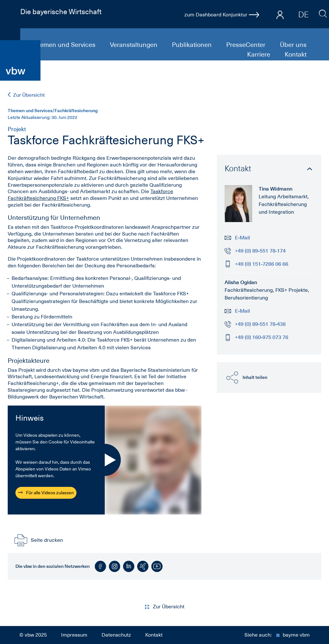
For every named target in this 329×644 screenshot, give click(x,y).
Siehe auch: (277, 635)
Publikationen (193, 45)
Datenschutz (116, 635)
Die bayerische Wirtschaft (61, 12)
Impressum (74, 635)
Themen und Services (65, 45)
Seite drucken (38, 540)
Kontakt (296, 54)
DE (303, 14)
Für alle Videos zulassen (46, 493)
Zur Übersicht (26, 95)
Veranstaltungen (134, 45)
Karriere (259, 54)
